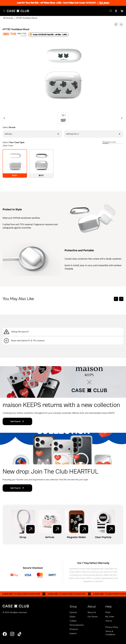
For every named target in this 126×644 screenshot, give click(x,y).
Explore (73, 633)
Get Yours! (17, 421)
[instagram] (12, 634)
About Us (92, 612)
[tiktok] (20, 634)
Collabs (73, 621)
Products (74, 629)
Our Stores (93, 617)
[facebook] (5, 634)
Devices (73, 612)
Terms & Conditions (110, 633)
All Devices (8, 18)
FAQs (108, 612)
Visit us (109, 621)
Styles (72, 617)
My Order (110, 617)
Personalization (77, 625)
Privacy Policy (112, 627)
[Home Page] (18, 11)
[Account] (116, 11)
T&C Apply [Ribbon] (104, 3)
